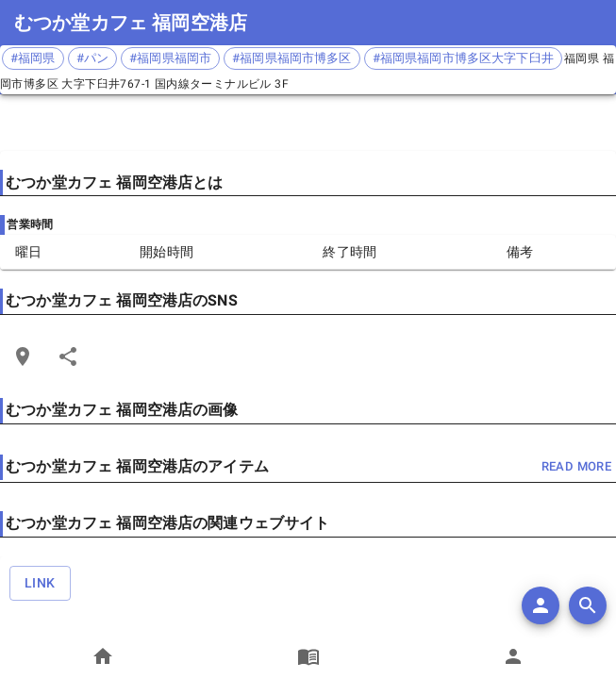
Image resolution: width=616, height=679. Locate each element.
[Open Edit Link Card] (23, 356)
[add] (541, 605)
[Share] (68, 356)
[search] (588, 605)
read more (576, 467)
